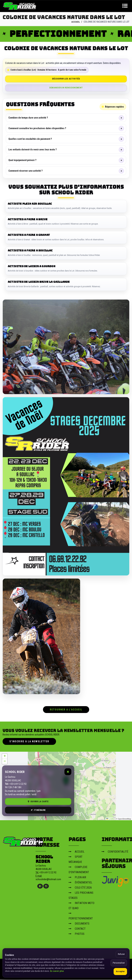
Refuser (121, 954)
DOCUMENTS (79, 924)
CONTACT (77, 929)
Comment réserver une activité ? (25, 171)
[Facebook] (40, 886)
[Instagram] (46, 886)
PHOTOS (76, 934)
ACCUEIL (76, 22)
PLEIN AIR (77, 877)
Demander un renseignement (66, 88)
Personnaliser (119, 963)
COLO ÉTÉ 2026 (80, 888)
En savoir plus (57, 971)
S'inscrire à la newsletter (29, 742)
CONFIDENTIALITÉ (115, 852)
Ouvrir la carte (38, 802)
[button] (5, 756)
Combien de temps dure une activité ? (28, 117)
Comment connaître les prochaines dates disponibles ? (37, 128)
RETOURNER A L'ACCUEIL (66, 710)
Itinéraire (38, 810)
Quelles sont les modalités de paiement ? (30, 139)
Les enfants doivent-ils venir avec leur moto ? (32, 149)
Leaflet (110, 819)
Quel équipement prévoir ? (22, 160)
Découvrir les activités (66, 79)
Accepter (120, 971)
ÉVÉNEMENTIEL (80, 883)
